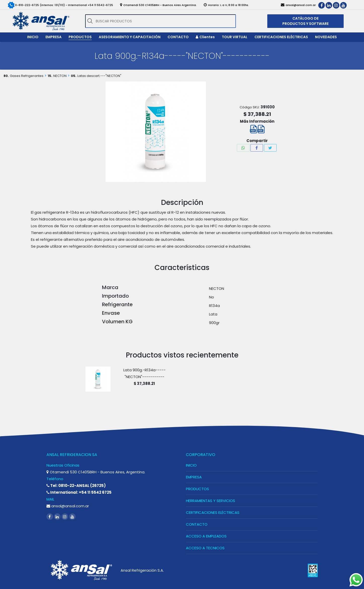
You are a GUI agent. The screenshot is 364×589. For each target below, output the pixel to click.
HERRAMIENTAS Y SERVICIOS (211, 501)
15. (50, 76)
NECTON (60, 76)
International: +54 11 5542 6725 (79, 492)
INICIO (191, 465)
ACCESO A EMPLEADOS (206, 536)
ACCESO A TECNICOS (205, 548)
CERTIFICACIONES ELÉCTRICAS (213, 512)
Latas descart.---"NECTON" (99, 76)
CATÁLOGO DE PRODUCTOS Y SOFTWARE (305, 21)
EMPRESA (194, 477)
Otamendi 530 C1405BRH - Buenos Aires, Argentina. (96, 472)
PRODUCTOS (197, 489)
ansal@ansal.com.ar (68, 506)
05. (74, 76)
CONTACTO (197, 524)
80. (6, 76)
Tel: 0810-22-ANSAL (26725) (76, 486)
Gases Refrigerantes (27, 76)
